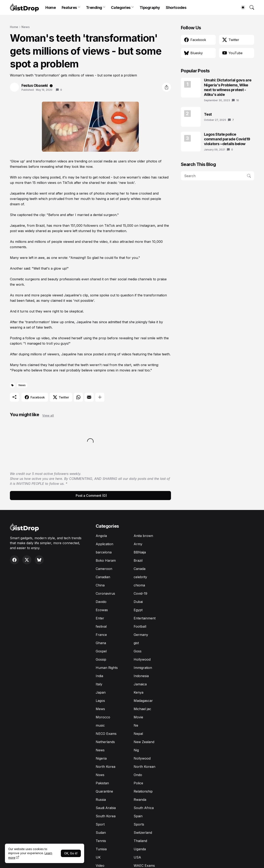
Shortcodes (176, 8)
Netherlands (105, 742)
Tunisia (101, 849)
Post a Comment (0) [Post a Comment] (91, 496)
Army (138, 544)
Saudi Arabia (106, 808)
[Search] (250, 7)
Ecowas (102, 610)
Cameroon (104, 569)
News (26, 27)
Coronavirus (105, 593)
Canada (140, 569)
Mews (100, 709)
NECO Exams (106, 734)
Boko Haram (106, 560)
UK (98, 857)
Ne (136, 725)
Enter (100, 618)
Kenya (138, 692)
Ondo (138, 775)
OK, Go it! (71, 853)
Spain (138, 816)
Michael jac (142, 709)
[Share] (166, 87)
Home (51, 8)
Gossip (101, 659)
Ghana (101, 643)
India (99, 676)
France (101, 635)
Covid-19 (140, 593)
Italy (99, 684)
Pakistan (102, 783)
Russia (101, 800)
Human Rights (107, 668)
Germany (141, 635)
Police (138, 783)
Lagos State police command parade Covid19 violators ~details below (227, 139)
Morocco (103, 717)
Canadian (103, 577)
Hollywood (142, 659)
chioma (139, 585)
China (100, 585)
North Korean (144, 767)
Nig (136, 750)
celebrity (140, 577)
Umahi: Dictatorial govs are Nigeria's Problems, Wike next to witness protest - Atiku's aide (228, 87)
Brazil (138, 560)
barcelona (104, 552)
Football (140, 626)
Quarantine (104, 791)
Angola (101, 536)
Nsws (100, 775)
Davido (101, 602)
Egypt (138, 610)
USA (137, 857)
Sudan (101, 833)
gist (136, 643)
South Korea (106, 816)
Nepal (138, 734)
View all (48, 415)
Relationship (143, 791)
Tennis (101, 841)
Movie (138, 717)
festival (101, 626)
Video (100, 866)
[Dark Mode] (241, 7)
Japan (101, 692)
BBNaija (140, 552)
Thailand (140, 841)
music (100, 725)
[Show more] (100, 397)
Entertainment (145, 618)
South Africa (144, 808)
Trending (94, 8)
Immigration (143, 668)
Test (208, 114)
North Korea (105, 767)
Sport (100, 824)
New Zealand (144, 742)
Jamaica (140, 684)
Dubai (138, 602)
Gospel (101, 651)
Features (69, 8)
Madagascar (143, 701)
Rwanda (140, 800)
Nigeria (101, 758)
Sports (139, 824)
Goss (138, 651)
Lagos (100, 701)
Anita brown (143, 536)
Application (104, 544)
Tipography (150, 8)
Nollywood (142, 758)
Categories (121, 8)
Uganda (140, 849)
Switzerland (143, 833)
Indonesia (141, 676)
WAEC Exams (144, 866)
